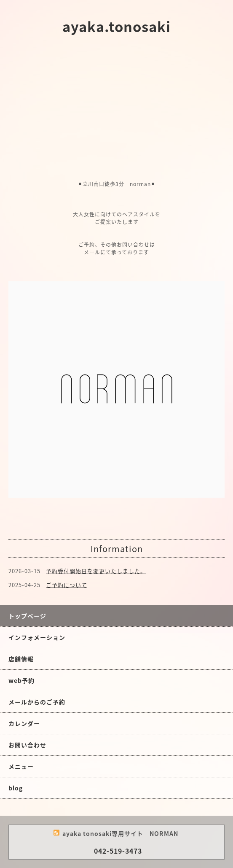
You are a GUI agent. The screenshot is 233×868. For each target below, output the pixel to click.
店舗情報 (21, 659)
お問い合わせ (27, 745)
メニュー (21, 766)
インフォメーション (37, 637)
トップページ (27, 616)
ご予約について (67, 585)
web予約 (21, 680)
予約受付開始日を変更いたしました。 (96, 571)
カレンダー (24, 723)
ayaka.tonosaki (116, 26)
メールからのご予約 (37, 702)
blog (16, 788)
